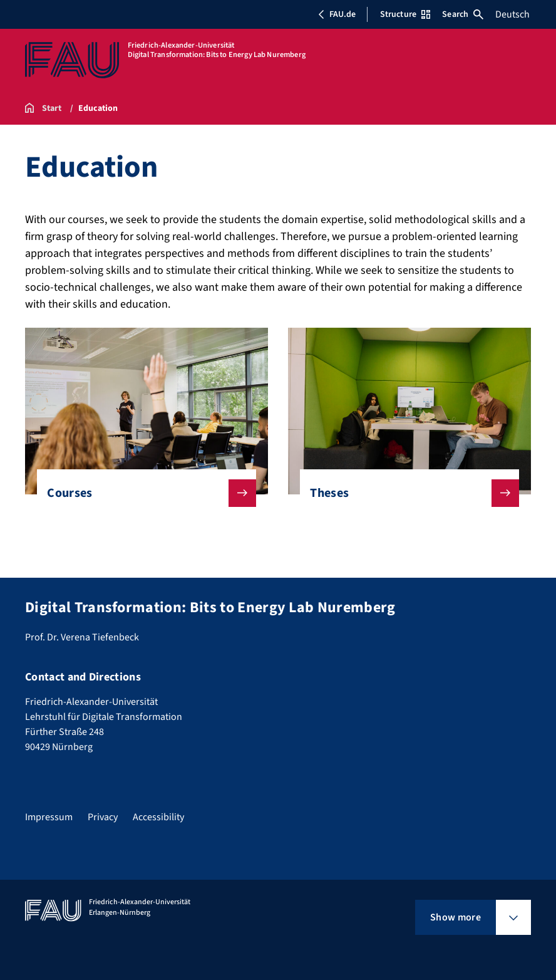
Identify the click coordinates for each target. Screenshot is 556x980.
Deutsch (512, 14)
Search (463, 14)
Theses (404, 493)
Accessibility (158, 817)
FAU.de (337, 14)
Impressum (49, 817)
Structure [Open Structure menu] (405, 14)
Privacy (103, 817)
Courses (141, 493)
